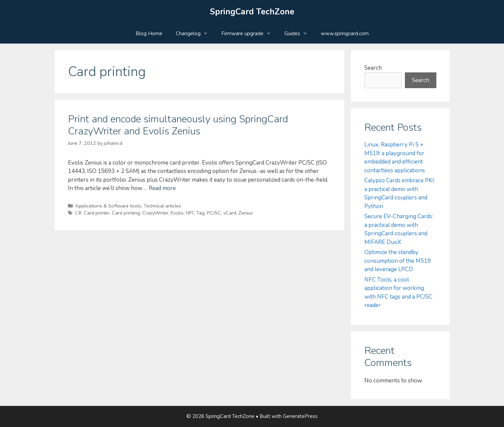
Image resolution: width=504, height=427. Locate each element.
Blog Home (149, 34)
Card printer (97, 213)
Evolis (177, 213)
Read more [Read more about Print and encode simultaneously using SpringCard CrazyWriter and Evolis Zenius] (162, 188)
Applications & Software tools (108, 206)
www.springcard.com (345, 34)
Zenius (246, 213)
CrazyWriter (155, 213)
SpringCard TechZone (252, 12)
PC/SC (214, 213)
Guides (299, 34)
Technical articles (162, 206)
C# (78, 213)
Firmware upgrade (249, 34)
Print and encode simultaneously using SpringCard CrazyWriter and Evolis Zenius (178, 125)
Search (373, 68)
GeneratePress (300, 416)
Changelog (195, 34)
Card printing (126, 213)
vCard (230, 213)
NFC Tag (195, 213)
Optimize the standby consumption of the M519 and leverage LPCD (398, 261)
